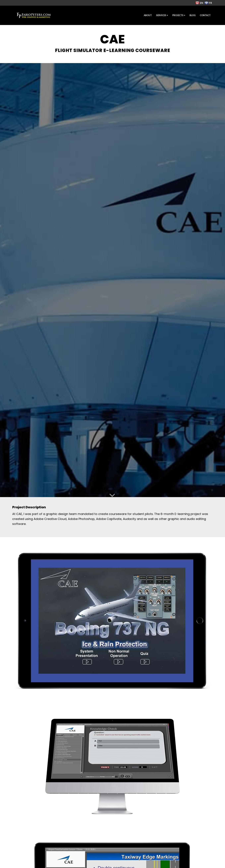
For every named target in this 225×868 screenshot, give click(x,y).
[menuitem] (148, 15)
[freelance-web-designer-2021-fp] (34, 15)
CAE (19, 514)
